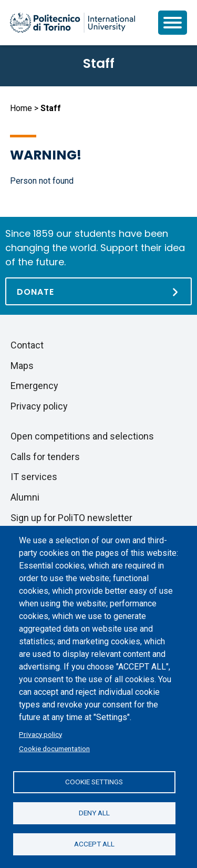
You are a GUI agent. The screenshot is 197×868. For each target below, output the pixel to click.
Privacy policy (40, 734)
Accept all (94, 844)
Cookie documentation (54, 749)
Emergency (34, 386)
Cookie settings (94, 782)
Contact (27, 345)
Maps (22, 366)
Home (21, 108)
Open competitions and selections (82, 436)
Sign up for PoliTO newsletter (71, 518)
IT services (34, 477)
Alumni (25, 497)
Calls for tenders (45, 457)
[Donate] (98, 291)
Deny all (94, 813)
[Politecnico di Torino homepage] (72, 23)
